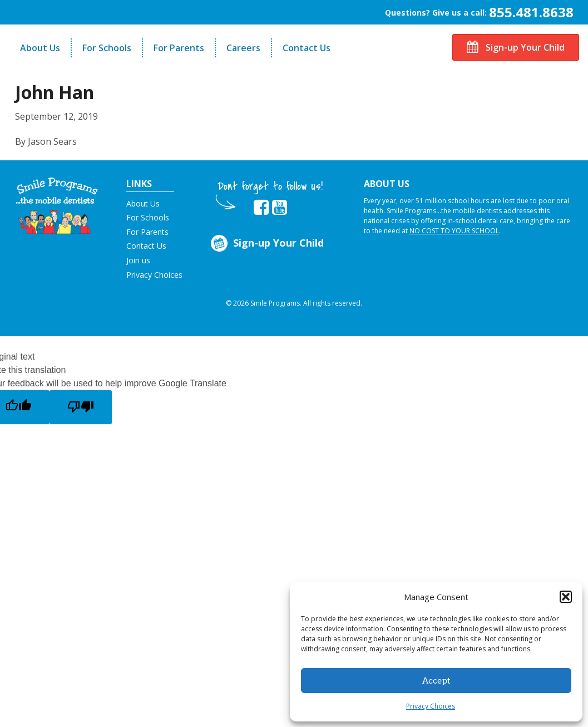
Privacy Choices (431, 706)
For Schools (107, 48)
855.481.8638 (531, 12)
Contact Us (307, 48)
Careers (243, 48)
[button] (566, 597)
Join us (138, 260)
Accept (436, 681)
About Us (40, 48)
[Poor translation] (81, 407)
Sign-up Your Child (516, 47)
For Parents (179, 48)
